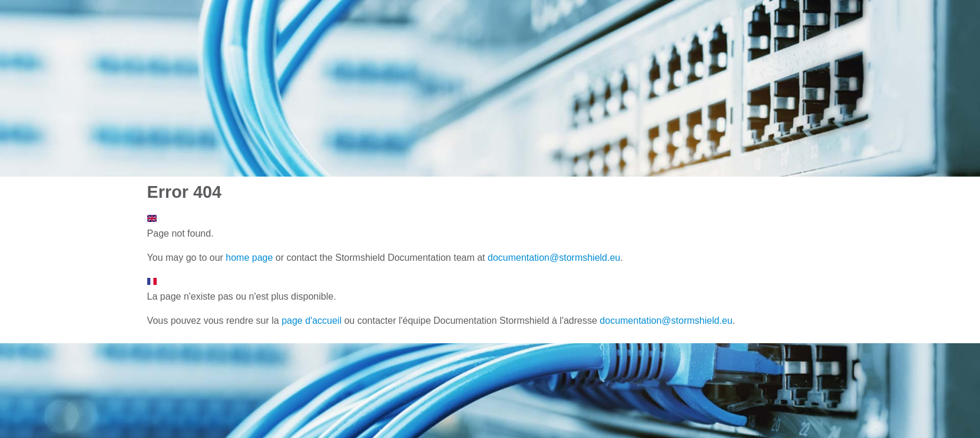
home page (249, 258)
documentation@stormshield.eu (554, 258)
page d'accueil (312, 321)
